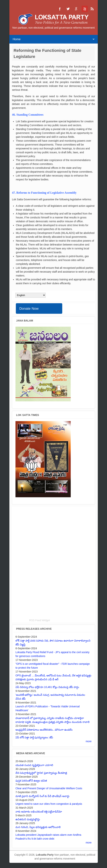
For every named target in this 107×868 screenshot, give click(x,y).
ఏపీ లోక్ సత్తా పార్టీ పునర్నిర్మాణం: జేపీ (34, 737)
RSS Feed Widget (40, 620)
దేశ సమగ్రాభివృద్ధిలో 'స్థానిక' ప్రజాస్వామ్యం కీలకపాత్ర (41, 773)
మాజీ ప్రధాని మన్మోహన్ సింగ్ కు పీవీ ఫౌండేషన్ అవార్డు (42, 796)
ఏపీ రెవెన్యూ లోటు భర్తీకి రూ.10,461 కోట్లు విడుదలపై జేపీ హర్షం (47, 687)
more (89, 741)
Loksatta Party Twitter (68, 9)
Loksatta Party (45, 855)
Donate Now (29, 308)
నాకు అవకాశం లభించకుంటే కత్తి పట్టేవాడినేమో (39, 812)
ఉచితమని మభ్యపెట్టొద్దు (28, 819)
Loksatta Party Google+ (76, 9)
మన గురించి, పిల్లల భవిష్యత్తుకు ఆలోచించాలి (38, 827)
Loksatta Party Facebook (60, 9)
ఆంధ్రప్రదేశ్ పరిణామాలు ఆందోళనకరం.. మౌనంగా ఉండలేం (44, 730)
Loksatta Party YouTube (84, 9)
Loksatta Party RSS (92, 9)
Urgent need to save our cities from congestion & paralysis (49, 804)
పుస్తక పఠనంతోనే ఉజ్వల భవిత (31, 781)
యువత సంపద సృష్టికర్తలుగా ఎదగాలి (34, 765)
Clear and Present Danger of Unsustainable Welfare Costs (49, 788)
